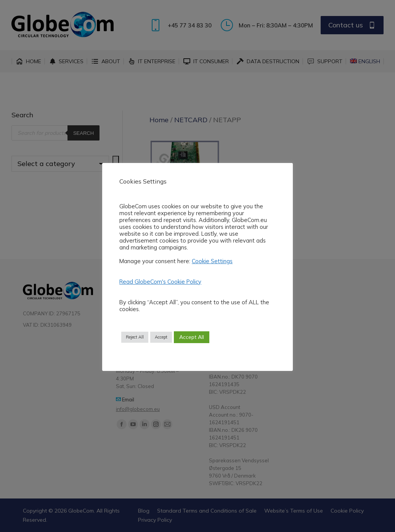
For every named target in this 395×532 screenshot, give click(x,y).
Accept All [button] (192, 337)
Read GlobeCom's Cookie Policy (160, 282)
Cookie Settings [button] (212, 261)
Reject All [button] (135, 337)
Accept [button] (161, 337)
